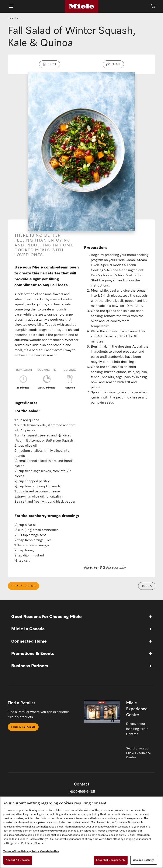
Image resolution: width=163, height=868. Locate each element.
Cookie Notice (50, 852)
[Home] (81, 6)
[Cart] (153, 6)
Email (116, 64)
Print (52, 64)
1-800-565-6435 (82, 792)
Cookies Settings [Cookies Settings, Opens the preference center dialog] (144, 860)
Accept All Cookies (18, 860)
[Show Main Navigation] (11, 6)
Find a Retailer (23, 727)
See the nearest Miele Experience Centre (139, 753)
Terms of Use (12, 852)
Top (147, 586)
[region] (81, 832)
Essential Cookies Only (111, 860)
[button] (81, 617)
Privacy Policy (30, 852)
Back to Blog (23, 586)
